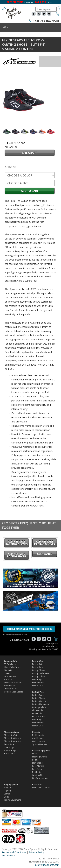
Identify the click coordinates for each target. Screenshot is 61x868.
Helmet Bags (38, 683)
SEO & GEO (8, 855)
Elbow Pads (37, 710)
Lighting (8, 791)
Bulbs (7, 797)
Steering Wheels (40, 757)
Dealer (7, 673)
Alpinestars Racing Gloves (44, 543)
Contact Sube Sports (13, 692)
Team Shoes (10, 744)
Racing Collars (39, 676)
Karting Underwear (41, 704)
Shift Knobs (37, 763)
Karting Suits (38, 695)
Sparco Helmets (40, 744)
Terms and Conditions (14, 852)
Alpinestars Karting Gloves (17, 543)
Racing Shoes (38, 667)
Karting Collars (39, 707)
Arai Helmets (38, 738)
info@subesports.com (47, 865)
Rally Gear (9, 788)
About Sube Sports (13, 667)
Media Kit (8, 670)
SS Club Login (10, 664)
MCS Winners (10, 676)
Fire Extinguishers (40, 778)
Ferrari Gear (38, 686)
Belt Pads (37, 772)
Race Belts (37, 769)
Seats (35, 754)
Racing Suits (38, 664)
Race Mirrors (38, 766)
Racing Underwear (41, 673)
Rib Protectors (39, 716)
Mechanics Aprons (13, 741)
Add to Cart (30, 191)
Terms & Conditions (13, 683)
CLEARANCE (45, 554)
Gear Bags (37, 679)
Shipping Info (10, 686)
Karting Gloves (39, 701)
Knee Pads (37, 713)
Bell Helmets (38, 735)
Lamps (7, 794)
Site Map (8, 679)
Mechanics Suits (11, 735)
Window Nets (38, 775)
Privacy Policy (10, 689)
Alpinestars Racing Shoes (17, 555)
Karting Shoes (38, 698)
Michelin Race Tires (41, 788)
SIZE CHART (30, 153)
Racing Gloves (39, 670)
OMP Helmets (38, 741)
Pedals (35, 760)
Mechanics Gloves (12, 738)
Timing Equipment (12, 800)
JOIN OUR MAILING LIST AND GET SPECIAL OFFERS (29, 629)
